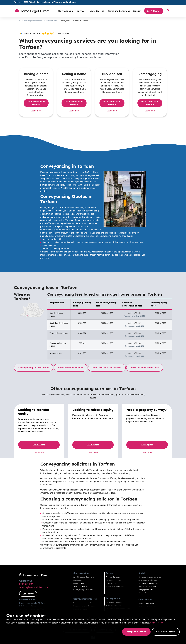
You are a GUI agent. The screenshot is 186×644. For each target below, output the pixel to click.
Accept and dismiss (136, 632)
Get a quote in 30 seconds (36, 103)
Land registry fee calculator (148, 583)
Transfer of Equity (80, 586)
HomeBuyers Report (113, 580)
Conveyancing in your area (83, 590)
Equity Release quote (146, 603)
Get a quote (39, 445)
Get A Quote (154, 11)
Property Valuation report (115, 586)
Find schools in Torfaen (71, 368)
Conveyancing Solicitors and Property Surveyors (39, 21)
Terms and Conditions (119, 11)
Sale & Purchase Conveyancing (85, 577)
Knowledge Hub (97, 11)
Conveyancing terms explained (150, 577)
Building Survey (112, 583)
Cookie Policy (57, 626)
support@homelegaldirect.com (61, 2)
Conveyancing (66, 11)
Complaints (143, 593)
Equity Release (79, 583)
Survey (81, 11)
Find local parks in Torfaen (107, 368)
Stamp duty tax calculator (148, 580)
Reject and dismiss (166, 632)
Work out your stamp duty (145, 368)
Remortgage (78, 580)
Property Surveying (113, 577)
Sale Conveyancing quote (83, 603)
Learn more (36, 111)
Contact (137, 11)
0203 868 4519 (31, 2)
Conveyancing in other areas (34, 368)
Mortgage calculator (146, 590)
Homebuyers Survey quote (116, 602)
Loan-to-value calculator (147, 586)
